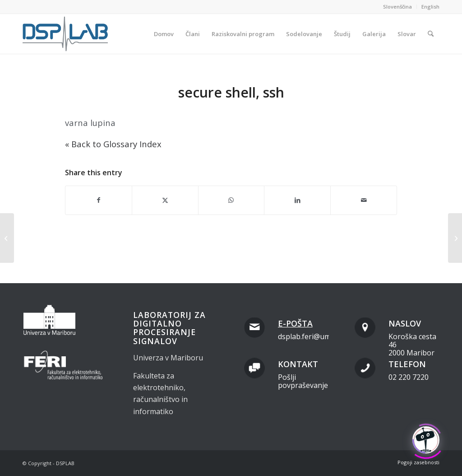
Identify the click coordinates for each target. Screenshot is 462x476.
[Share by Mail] (364, 200)
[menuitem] (398, 7)
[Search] (431, 34)
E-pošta (295, 323)
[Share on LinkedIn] (297, 200)
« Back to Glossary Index (113, 144)
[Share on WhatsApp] (231, 200)
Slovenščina (397, 7)
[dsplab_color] (66, 34)
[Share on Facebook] (99, 200)
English (430, 7)
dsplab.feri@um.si (308, 336)
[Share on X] (165, 200)
